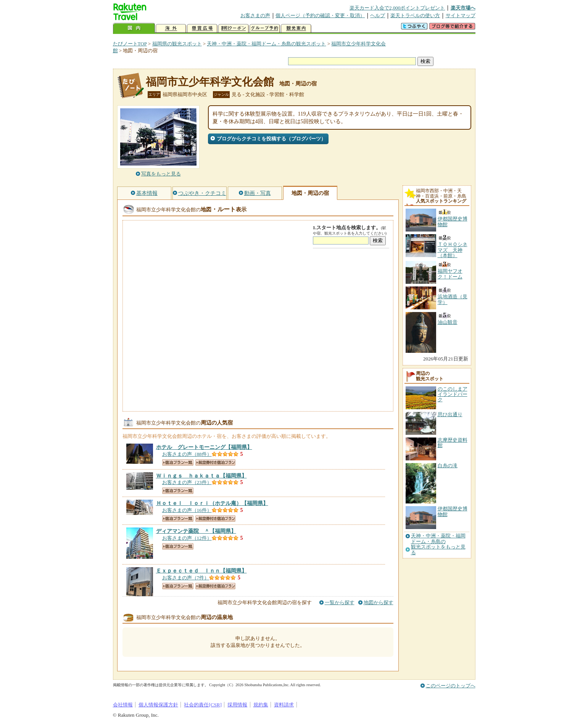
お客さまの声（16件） (187, 510)
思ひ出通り (450, 414)
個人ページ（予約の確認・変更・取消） (320, 15)
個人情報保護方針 (158, 705)
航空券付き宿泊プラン (215, 462)
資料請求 (284, 705)
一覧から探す (340, 602)
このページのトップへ (451, 686)
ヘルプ (378, 15)
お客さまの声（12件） (187, 538)
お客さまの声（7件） (186, 578)
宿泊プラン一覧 (178, 462)
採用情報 (237, 705)
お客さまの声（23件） (187, 482)
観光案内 (296, 28)
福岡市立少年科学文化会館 (210, 82)
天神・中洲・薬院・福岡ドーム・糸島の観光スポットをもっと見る (438, 544)
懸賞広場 (202, 28)
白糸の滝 (448, 466)
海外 (171, 28)
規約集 (261, 705)
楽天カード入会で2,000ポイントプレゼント (397, 8)
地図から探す (379, 602)
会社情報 (123, 705)
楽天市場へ (463, 8)
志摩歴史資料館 (453, 443)
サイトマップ (461, 15)
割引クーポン (234, 28)
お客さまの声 (255, 15)
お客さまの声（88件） (187, 454)
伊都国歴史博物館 (453, 511)
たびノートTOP (130, 44)
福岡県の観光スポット (177, 44)
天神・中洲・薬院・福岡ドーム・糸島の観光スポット (266, 44)
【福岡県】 (204, 447)
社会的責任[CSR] (203, 705)
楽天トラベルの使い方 (415, 15)
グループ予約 (265, 28)
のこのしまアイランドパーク (453, 394)
